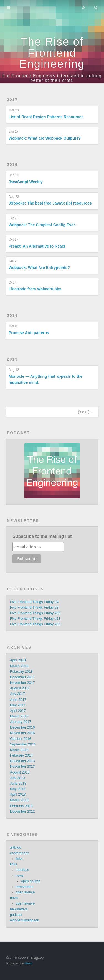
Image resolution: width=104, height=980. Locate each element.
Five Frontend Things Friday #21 (35, 619)
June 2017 (18, 700)
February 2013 (21, 806)
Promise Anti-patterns (29, 333)
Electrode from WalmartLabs (35, 289)
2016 (12, 165)
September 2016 (23, 744)
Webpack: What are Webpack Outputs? (45, 138)
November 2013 (22, 767)
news (20, 876)
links (19, 859)
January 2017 (21, 722)
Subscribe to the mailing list (42, 536)
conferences (20, 853)
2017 (12, 100)
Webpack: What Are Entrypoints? (39, 268)
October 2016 (21, 739)
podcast (16, 915)
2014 (12, 316)
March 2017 (19, 716)
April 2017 (18, 711)
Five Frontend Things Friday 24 (34, 602)
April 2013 (18, 795)
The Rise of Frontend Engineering (52, 53)
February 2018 (21, 672)
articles (16, 848)
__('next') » (83, 412)
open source (31, 881)
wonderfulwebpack (24, 920)
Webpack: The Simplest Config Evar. (42, 225)
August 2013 (20, 772)
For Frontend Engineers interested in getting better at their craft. (52, 78)
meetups (22, 870)
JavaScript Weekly (26, 182)
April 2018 (18, 660)
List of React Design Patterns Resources (46, 117)
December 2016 (22, 727)
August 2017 (20, 688)
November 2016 (22, 733)
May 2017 (18, 705)
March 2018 (19, 666)
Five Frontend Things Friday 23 (34, 608)
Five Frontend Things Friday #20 (35, 624)
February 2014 (21, 755)
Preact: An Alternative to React (37, 246)
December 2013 (22, 761)
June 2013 (18, 784)
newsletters (24, 887)
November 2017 (22, 683)
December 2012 (22, 812)
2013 (12, 359)
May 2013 (18, 789)
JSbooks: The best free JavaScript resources (50, 203)
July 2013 (17, 778)
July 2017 (17, 694)
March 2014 (19, 750)
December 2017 (22, 677)
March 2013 (19, 800)
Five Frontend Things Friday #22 (35, 613)
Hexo (29, 963)
